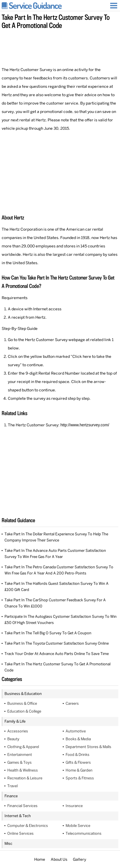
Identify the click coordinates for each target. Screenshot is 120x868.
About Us (59, 859)
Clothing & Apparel (23, 747)
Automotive (76, 731)
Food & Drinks (78, 755)
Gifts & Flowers (78, 762)
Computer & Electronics (28, 826)
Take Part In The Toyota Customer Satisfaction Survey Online (57, 643)
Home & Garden (79, 770)
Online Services (20, 833)
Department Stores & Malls (88, 747)
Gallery (79, 859)
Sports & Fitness (80, 778)
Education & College (24, 711)
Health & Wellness (23, 770)
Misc (8, 844)
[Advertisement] (60, 47)
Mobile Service (78, 826)
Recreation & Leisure (25, 778)
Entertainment (20, 755)
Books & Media (78, 739)
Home (40, 859)
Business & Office (22, 703)
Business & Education (23, 694)
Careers (72, 703)
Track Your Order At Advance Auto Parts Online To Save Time (57, 654)
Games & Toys (19, 762)
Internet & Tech (18, 816)
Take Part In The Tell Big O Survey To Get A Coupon (48, 633)
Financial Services (22, 806)
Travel (12, 786)
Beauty (13, 739)
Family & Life (15, 721)
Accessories (18, 731)
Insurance (74, 806)
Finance (11, 796)
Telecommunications (84, 833)
